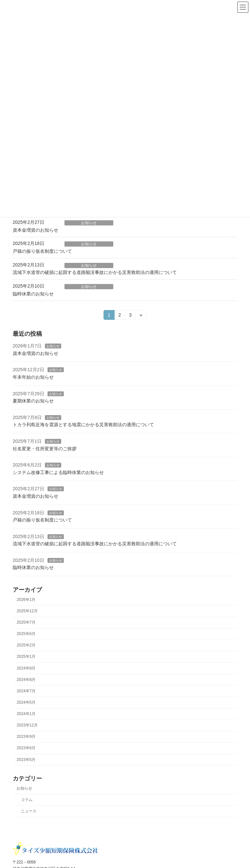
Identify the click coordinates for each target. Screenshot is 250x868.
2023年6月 (26, 748)
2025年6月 (26, 634)
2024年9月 (26, 668)
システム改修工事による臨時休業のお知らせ (58, 472)
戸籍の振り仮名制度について (42, 251)
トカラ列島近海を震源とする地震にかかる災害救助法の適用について (83, 425)
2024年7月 (26, 691)
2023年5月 (26, 759)
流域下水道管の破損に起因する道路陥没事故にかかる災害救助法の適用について (95, 272)
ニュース (29, 811)
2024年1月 (26, 714)
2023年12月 (27, 725)
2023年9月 (26, 737)
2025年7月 (26, 622)
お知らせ (89, 223)
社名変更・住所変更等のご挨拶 (45, 448)
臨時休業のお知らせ (33, 294)
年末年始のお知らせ (33, 377)
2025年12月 (27, 611)
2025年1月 (26, 657)
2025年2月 (26, 645)
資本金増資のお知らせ (35, 230)
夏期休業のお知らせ (33, 401)
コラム (27, 800)
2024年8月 (26, 679)
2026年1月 (26, 600)
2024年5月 (26, 702)
